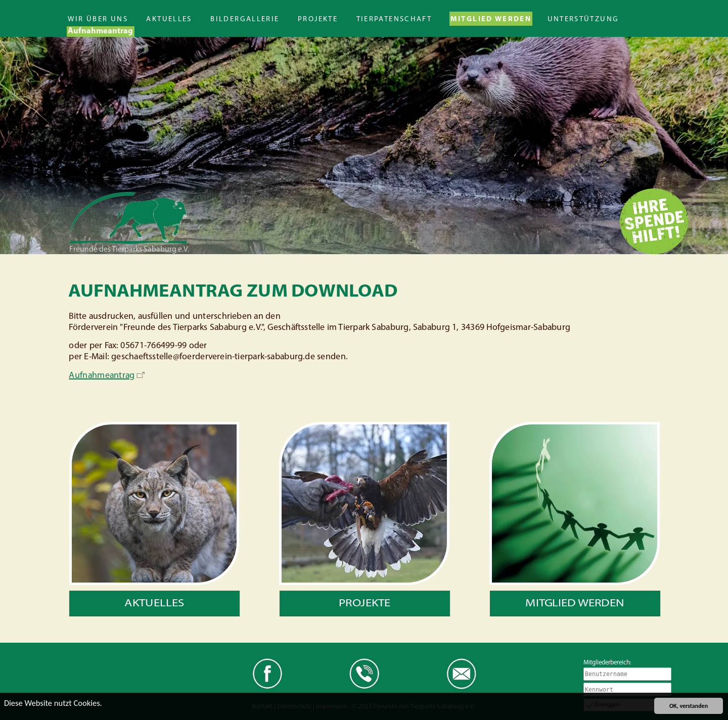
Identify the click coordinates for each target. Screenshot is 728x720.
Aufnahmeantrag (100, 31)
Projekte (318, 19)
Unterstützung (583, 19)
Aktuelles (169, 19)
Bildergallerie (245, 19)
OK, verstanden (689, 706)
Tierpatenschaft (394, 19)
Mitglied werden (491, 19)
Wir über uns (98, 19)
